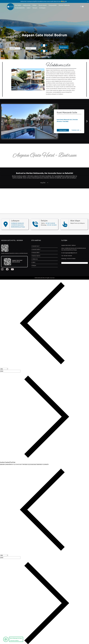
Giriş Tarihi (13, 46)
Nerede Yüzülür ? (36, 249)
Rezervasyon (43, 5)
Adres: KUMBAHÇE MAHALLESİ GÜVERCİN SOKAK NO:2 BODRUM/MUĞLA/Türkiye (74, 249)
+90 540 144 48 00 (50, 223)
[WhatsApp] (6, 639)
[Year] (10, 371)
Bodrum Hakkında (64, 5)
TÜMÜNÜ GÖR (76, 130)
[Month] (4, 369)
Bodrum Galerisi (36, 256)
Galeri (29, 8)
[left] (2, 121)
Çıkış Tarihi (29, 46)
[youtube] (12, 269)
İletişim (35, 8)
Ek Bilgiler (43, 8)
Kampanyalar (53, 5)
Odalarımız (35, 259)
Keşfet (44, 183)
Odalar (34, 5)
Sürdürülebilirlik (20, 8)
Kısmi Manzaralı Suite (67, 112)
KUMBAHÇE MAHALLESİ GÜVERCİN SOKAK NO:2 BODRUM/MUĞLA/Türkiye (18, 225)
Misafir (43, 40)
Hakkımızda (27, 5)
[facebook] (7, 269)
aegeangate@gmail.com (71, 253)
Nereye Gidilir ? (36, 253)
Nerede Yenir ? (36, 246)
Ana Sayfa (18, 5)
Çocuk (43, 48)
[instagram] (2, 269)
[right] (87, 121)
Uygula (44, 54)
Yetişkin (43, 43)
